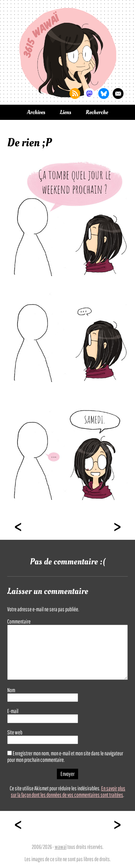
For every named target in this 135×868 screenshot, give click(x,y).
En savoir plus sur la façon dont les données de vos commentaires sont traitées (68, 791)
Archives (36, 112)
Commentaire (19, 621)
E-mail (13, 711)
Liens (66, 112)
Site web (15, 732)
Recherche (97, 112)
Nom (11, 690)
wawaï (61, 847)
